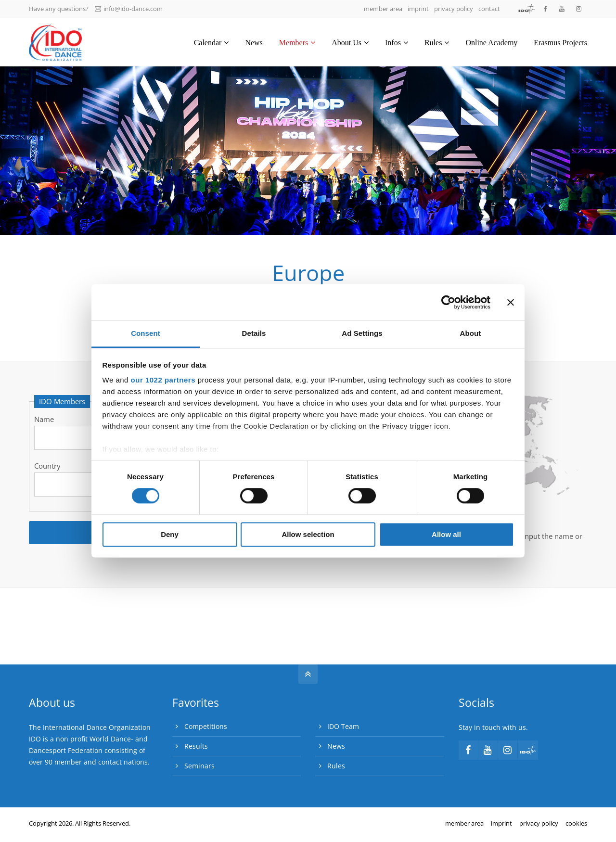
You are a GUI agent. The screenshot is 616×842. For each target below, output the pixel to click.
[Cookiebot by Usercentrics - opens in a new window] (448, 302)
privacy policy (454, 9)
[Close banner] (511, 302)
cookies (576, 823)
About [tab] (471, 333)
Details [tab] (254, 333)
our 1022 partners (163, 380)
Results (196, 746)
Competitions (206, 726)
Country (47, 466)
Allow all (446, 534)
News (336, 746)
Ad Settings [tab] (362, 333)
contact (489, 9)
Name (44, 419)
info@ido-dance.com (129, 9)
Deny (170, 534)
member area (383, 9)
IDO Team (343, 726)
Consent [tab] (146, 333)
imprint (418, 9)
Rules (336, 766)
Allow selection (308, 534)
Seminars (199, 766)
